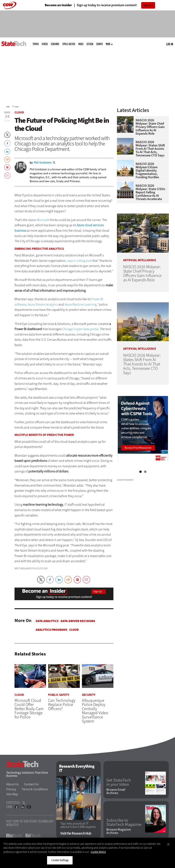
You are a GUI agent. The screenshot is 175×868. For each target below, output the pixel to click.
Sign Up (147, 5)
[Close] (168, 844)
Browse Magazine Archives (119, 831)
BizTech (14, 836)
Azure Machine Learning (80, 304)
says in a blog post (80, 261)
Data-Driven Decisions (78, 621)
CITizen (90, 44)
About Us (12, 784)
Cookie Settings (60, 860)
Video (81, 44)
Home (8, 107)
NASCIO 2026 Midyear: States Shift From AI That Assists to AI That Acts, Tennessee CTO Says (150, 149)
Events (99, 44)
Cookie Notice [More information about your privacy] (98, 852)
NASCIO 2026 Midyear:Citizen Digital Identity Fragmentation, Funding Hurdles (147, 171)
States (45, 44)
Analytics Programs (51, 630)
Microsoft (43, 220)
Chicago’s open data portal (80, 329)
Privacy (11, 789)
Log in (170, 44)
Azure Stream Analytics (43, 304)
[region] (87, 853)
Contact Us (31, 784)
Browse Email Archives (116, 791)
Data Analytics (47, 621)
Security (89, 695)
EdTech (33, 836)
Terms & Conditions (35, 789)
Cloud (17, 107)
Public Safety (59, 695)
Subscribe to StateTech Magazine (124, 823)
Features (55, 44)
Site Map (12, 794)
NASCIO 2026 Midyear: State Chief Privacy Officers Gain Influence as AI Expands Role (150, 127)
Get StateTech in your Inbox (119, 783)
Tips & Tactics (69, 44)
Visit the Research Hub (76, 834)
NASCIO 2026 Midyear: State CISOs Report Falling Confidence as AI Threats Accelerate (150, 192)
